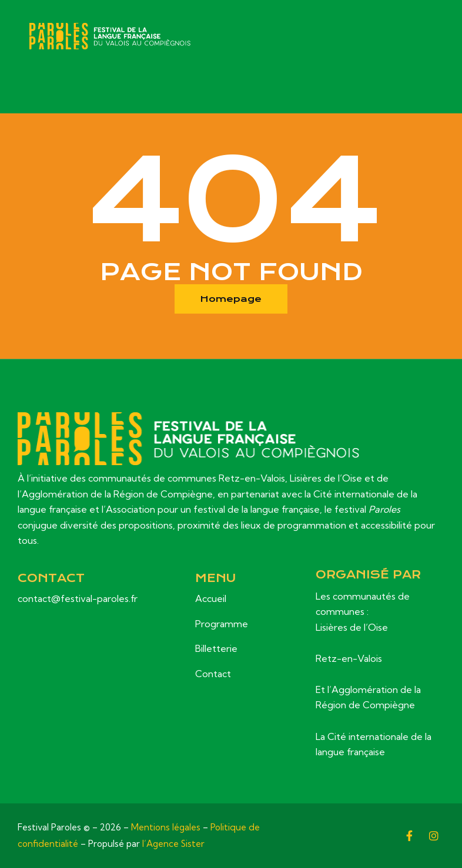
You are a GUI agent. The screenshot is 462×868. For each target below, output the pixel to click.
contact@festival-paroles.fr (78, 598)
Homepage (231, 299)
